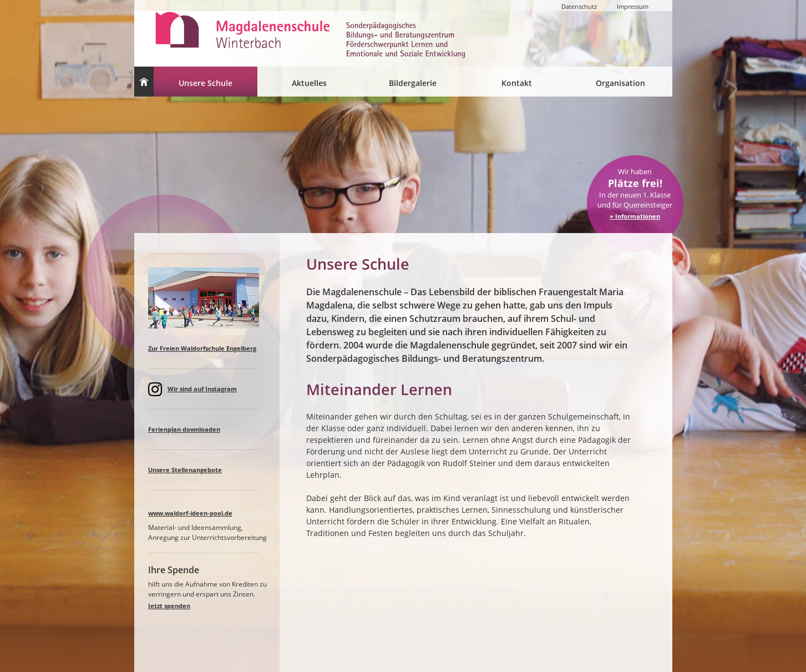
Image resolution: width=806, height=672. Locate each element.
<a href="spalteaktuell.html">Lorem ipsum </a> (209, 462)
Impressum (633, 6)
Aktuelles (309, 83)
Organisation (620, 83)
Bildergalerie (413, 83)
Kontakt (517, 83)
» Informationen (635, 216)
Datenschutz (579, 6)
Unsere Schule (206, 83)
